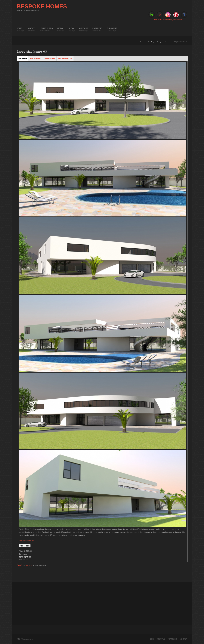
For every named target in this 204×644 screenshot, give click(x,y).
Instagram (168, 15)
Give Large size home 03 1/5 (20, 557)
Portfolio (172, 639)
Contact (84, 29)
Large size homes (164, 42)
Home (20, 29)
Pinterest (176, 15)
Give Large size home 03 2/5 (22, 557)
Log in (20, 565)
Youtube (160, 15)
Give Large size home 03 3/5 (25, 557)
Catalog (151, 42)
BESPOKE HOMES (42, 6)
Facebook (184, 15)
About (32, 29)
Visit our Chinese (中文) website (168, 20)
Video (61, 29)
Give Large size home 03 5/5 (30, 557)
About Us (161, 639)
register (29, 565)
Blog (72, 29)
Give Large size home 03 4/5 (27, 557)
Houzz (152, 15)
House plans (46, 29)
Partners (97, 29)
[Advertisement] (102, 603)
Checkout (112, 29)
